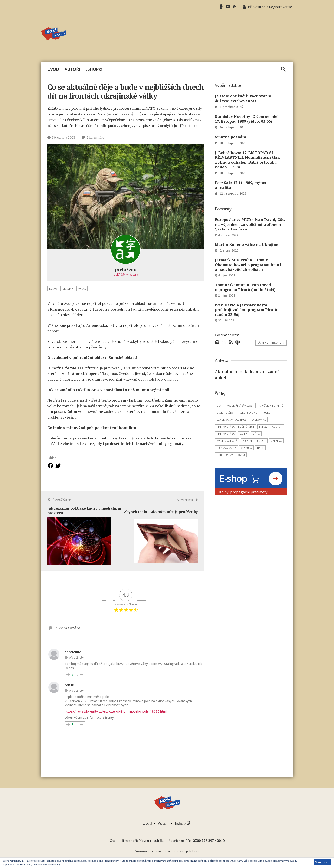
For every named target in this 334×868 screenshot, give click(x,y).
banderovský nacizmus (232, 420)
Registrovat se (281, 7)
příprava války (226, 448)
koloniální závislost (240, 406)
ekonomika (259, 420)
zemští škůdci (225, 413)
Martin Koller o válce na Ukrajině (247, 244)
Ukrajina (68, 289)
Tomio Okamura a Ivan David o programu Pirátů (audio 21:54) (245, 287)
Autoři (72, 69)
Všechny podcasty (271, 343)
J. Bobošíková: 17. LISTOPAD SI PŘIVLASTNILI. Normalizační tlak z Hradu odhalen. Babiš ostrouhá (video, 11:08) (247, 160)
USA (219, 406)
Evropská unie (248, 413)
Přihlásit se (257, 7)
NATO (260, 448)
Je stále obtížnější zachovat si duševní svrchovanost (243, 98)
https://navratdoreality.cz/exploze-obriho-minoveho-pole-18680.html (116, 712)
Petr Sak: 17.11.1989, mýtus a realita (240, 185)
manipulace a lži (227, 441)
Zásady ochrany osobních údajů (42, 864)
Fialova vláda (226, 434)
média (256, 434)
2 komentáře (96, 137)
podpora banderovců (231, 455)
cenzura (246, 448)
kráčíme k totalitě (271, 406)
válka (82, 289)
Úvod (53, 69)
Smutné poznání (231, 137)
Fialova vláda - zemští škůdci (235, 427)
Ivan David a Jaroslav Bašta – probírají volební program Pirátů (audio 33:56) (246, 310)
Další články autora (126, 275)
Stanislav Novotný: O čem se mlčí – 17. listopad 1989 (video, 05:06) (248, 119)
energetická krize (271, 427)
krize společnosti (254, 441)
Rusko (53, 289)
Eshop (94, 69)
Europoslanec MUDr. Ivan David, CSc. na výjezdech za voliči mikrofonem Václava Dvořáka (250, 224)
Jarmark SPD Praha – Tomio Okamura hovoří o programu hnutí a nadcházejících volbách (248, 264)
